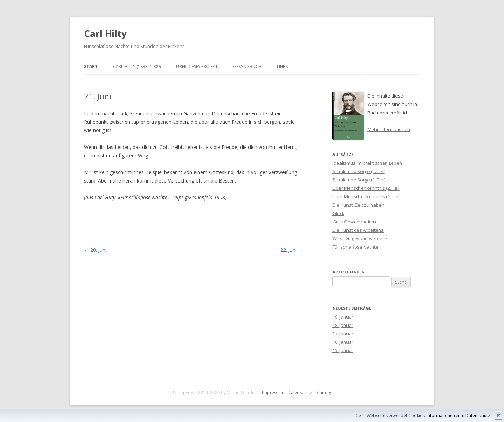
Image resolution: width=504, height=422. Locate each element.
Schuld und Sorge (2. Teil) (359, 171)
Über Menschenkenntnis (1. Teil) (366, 196)
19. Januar (343, 317)
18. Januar (343, 325)
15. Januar (343, 350)
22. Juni (292, 250)
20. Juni (95, 250)
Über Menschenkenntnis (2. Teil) (366, 188)
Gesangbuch (247, 67)
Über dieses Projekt (197, 67)
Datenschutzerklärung (309, 392)
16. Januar (343, 342)
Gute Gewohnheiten (354, 222)
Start (91, 67)
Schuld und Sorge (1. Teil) (359, 180)
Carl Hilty (105, 34)
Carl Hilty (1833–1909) (137, 67)
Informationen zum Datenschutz (458, 416)
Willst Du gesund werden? (360, 238)
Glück (338, 213)
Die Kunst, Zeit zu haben (358, 205)
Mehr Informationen (389, 129)
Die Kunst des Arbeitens (358, 230)
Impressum (273, 392)
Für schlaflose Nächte (355, 247)
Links (282, 67)
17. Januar (343, 334)
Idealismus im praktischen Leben (367, 163)
